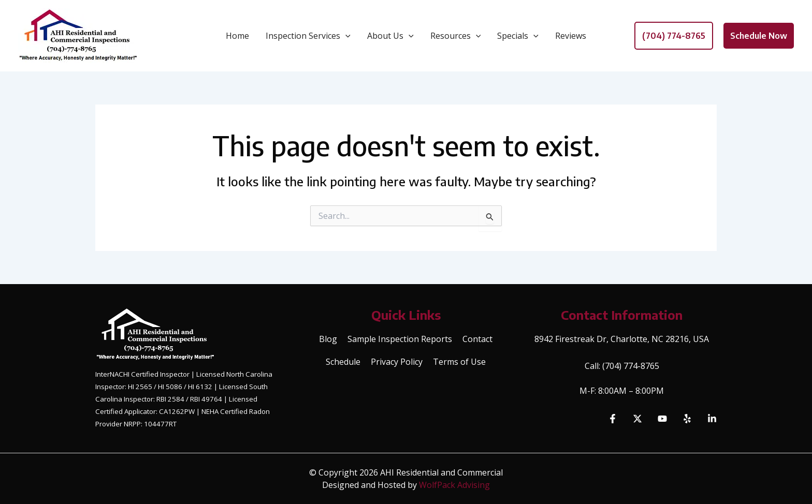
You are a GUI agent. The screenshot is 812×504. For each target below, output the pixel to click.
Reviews (571, 36)
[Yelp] (687, 419)
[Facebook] (613, 419)
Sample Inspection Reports (400, 339)
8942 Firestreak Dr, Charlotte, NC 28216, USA (622, 339)
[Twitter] (637, 419)
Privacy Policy (397, 362)
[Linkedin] (712, 419)
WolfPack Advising (454, 485)
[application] (345, 36)
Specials (518, 36)
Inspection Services (308, 36)
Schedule (343, 362)
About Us (390, 36)
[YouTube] (662, 419)
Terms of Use (459, 362)
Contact (477, 339)
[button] (674, 36)
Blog (328, 339)
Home (237, 36)
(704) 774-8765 (631, 366)
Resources (456, 36)
